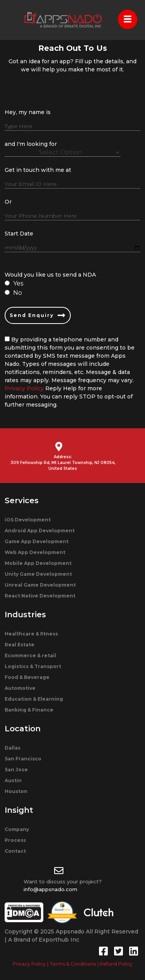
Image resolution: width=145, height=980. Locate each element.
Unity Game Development (38, 574)
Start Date (19, 234)
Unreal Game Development (40, 585)
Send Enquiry (38, 315)
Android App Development (40, 531)
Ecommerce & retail (30, 655)
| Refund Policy (115, 964)
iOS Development (28, 520)
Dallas (13, 748)
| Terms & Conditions (72, 964)
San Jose (16, 770)
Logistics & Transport (33, 666)
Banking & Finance (29, 710)
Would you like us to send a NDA (50, 275)
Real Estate (20, 645)
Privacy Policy (24, 388)
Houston (16, 791)
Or (8, 202)
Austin (13, 780)
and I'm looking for (31, 144)
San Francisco (23, 759)
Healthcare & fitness (31, 634)
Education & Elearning (34, 699)
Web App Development (35, 552)
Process (15, 840)
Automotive (20, 688)
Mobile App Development (38, 563)
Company (17, 829)
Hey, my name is (28, 112)
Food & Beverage (27, 677)
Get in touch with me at (38, 170)
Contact (15, 851)
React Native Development (40, 596)
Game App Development (37, 541)
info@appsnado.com (50, 889)
